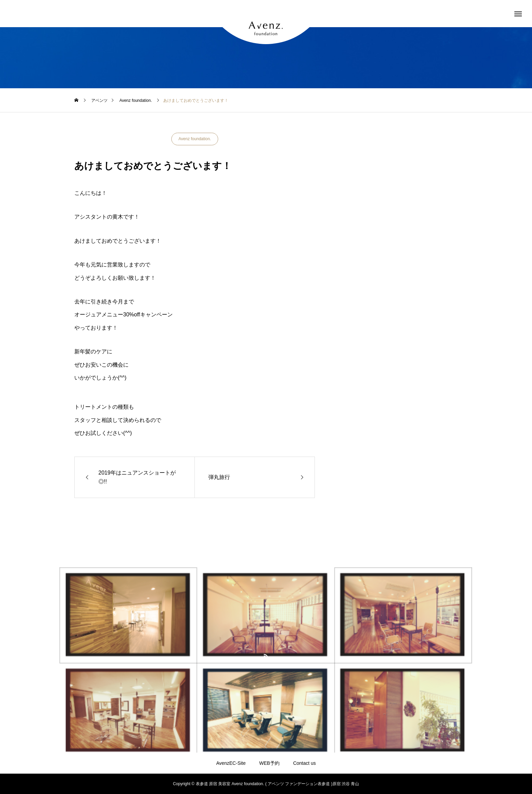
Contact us (305, 763)
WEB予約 (269, 763)
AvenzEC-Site (231, 763)
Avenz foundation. (195, 139)
